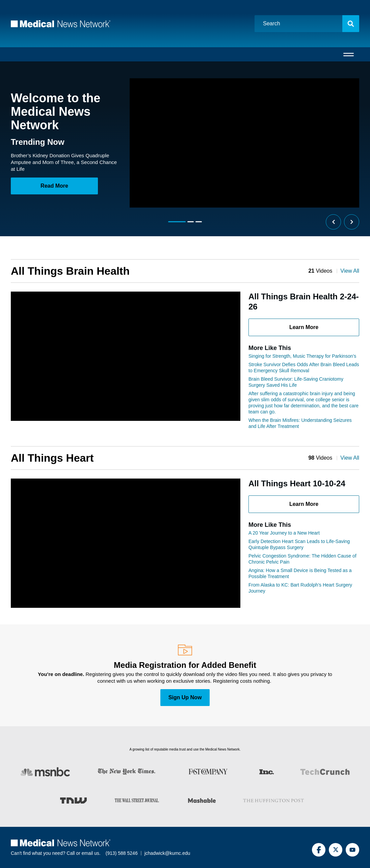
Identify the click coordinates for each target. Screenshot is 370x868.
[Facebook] (319, 850)
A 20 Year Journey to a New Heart (284, 533)
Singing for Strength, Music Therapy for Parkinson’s (302, 356)
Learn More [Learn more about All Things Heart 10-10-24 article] (304, 504)
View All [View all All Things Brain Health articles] (350, 271)
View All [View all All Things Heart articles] (350, 458)
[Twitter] (336, 850)
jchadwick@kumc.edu (167, 853)
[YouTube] (352, 850)
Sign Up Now (185, 697)
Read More (54, 186)
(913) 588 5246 (122, 853)
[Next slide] (352, 222)
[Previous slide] (333, 222)
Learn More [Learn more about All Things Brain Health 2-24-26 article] (304, 327)
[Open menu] (349, 54)
